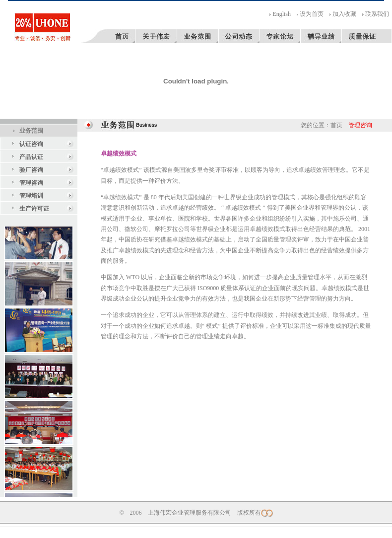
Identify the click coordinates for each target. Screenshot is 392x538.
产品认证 (31, 157)
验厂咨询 (31, 170)
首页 (336, 125)
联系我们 (377, 14)
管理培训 (31, 196)
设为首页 (312, 14)
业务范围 (31, 131)
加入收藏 (344, 14)
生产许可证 (34, 209)
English (282, 14)
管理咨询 (31, 183)
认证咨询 (31, 144)
